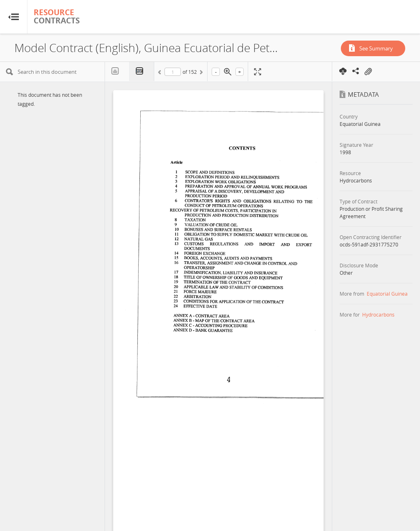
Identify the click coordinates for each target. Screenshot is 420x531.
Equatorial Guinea (387, 294)
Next (201, 73)
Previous (161, 73)
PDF (142, 72)
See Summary (376, 48)
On (368, 72)
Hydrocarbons (378, 314)
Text (117, 71)
